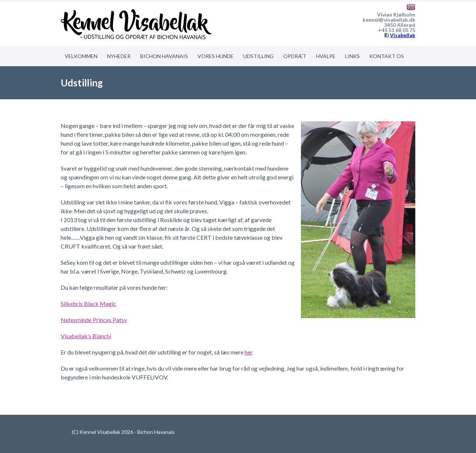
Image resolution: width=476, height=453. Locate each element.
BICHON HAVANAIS (164, 56)
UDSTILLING (258, 56)
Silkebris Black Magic (88, 304)
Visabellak (403, 35)
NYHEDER (119, 56)
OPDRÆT (295, 56)
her (249, 352)
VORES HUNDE (216, 56)
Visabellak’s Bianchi (86, 336)
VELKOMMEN (81, 56)
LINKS (352, 56)
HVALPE (326, 56)
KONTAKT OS (387, 56)
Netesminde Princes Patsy (94, 320)
